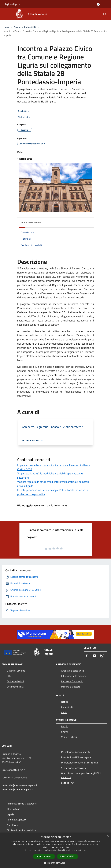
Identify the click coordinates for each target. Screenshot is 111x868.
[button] (56, 863)
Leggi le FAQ (67, 783)
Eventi (64, 732)
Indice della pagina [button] (31, 222)
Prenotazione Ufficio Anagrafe (76, 757)
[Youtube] (95, 656)
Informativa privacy (17, 820)
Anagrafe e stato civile (73, 671)
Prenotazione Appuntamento (76, 752)
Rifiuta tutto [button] (67, 856)
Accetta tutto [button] (44, 856)
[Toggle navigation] (6, 14)
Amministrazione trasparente (22, 804)
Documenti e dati (15, 687)
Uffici (9, 676)
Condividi (24, 111)
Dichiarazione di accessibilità (21, 830)
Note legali (12, 825)
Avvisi (64, 712)
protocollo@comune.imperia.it (18, 789)
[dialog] (55, 850)
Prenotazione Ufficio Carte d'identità (79, 763)
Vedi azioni (25, 117)
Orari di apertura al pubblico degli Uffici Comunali (81, 775)
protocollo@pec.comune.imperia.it (20, 785)
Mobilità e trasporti (71, 687)
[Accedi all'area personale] (98, 4)
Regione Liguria (12, 4)
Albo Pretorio (13, 809)
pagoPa (10, 814)
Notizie (65, 702)
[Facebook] (87, 656)
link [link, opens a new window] (84, 850)
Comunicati (30, 27)
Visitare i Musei (69, 737)
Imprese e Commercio (72, 681)
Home (7, 27)
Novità (17, 27)
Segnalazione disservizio (73, 768)
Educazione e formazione (74, 676)
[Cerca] (105, 14)
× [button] (108, 836)
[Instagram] (102, 656)
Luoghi (65, 726)
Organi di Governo (16, 671)
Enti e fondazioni (15, 681)
